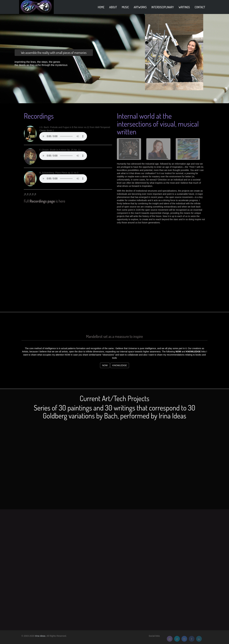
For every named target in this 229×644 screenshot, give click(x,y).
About (113, 7)
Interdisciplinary (163, 7)
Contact (200, 7)
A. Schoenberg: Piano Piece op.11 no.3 (59, 173)
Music (125, 7)
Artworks (140, 7)
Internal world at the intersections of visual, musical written (158, 124)
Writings (184, 7)
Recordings (39, 116)
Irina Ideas (40, 636)
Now (105, 365)
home (101, 7)
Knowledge (120, 365)
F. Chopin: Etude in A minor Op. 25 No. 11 (60, 150)
